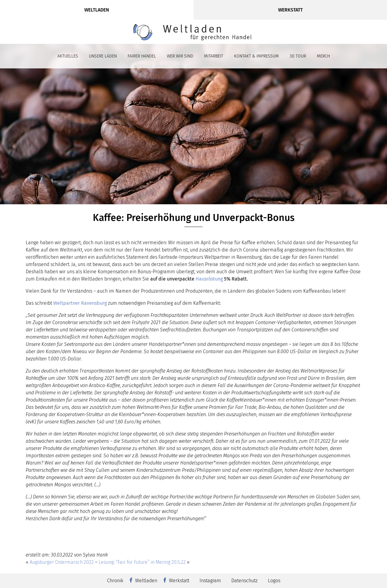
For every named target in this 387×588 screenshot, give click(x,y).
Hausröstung (209, 279)
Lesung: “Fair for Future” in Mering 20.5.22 (142, 562)
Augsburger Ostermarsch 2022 (62, 562)
